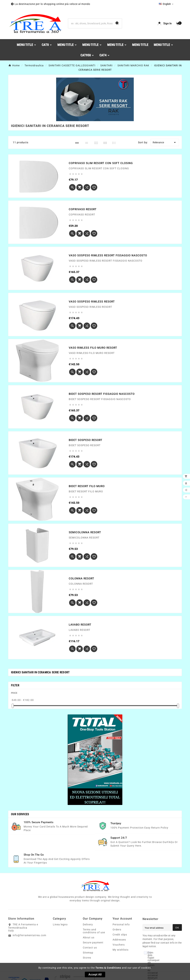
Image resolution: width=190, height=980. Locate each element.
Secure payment (93, 943)
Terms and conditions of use (94, 931)
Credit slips (120, 935)
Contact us (90, 948)
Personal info (121, 924)
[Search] (90, 23)
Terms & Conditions (108, 968)
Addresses (119, 940)
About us (89, 937)
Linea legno (60, 924)
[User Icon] (165, 24)
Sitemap (88, 953)
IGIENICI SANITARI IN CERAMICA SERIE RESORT (40, 672)
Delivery (88, 924)
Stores (87, 958)
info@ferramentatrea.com (29, 935)
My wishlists (121, 950)
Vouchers (119, 945)
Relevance (165, 142)
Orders (117, 930)
